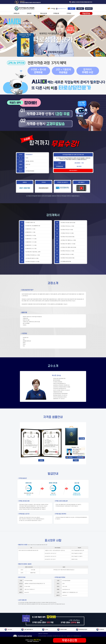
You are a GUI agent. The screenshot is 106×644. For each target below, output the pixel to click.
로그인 (72, 9)
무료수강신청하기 (73, 171)
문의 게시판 (46, 634)
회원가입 (80, 9)
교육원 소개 (40, 634)
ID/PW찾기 (89, 9)
